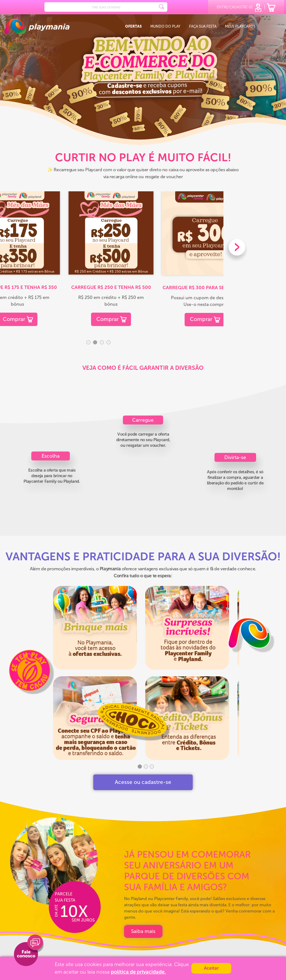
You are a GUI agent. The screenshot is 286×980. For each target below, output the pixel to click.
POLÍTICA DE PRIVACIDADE (144, 931)
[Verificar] (198, 938)
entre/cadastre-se (239, 8)
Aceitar (211, 968)
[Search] (106, 7)
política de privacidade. (138, 972)
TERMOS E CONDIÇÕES (140, 940)
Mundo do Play (165, 27)
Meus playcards (240, 27)
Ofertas (134, 27)
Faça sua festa (203, 27)
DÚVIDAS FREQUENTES (140, 949)
